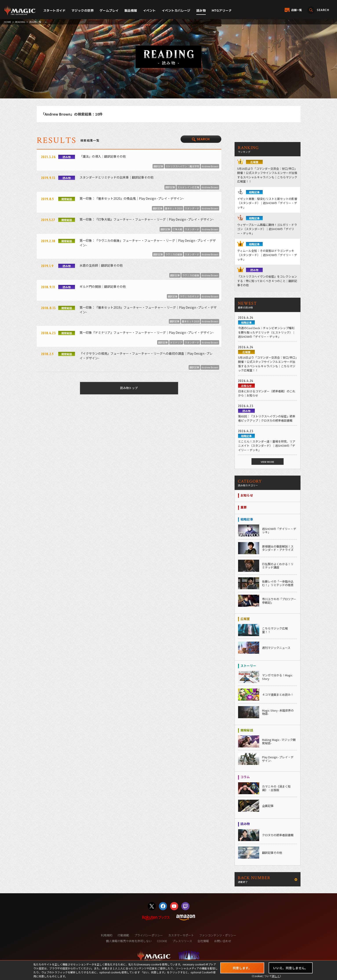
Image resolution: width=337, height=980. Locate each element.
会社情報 (203, 941)
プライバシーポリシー (149, 935)
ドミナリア (176, 342)
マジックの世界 (83, 10)
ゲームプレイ (109, 10)
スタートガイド (54, 10)
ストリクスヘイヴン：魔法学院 (182, 166)
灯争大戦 (177, 229)
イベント (149, 10)
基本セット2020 (174, 208)
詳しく (276, 976)
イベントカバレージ (176, 10)
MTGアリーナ (222, 10)
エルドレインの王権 (188, 187)
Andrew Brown (210, 166)
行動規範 (123, 935)
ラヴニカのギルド (189, 296)
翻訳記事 (158, 166)
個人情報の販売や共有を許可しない (129, 941)
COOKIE (162, 941)
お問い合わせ (223, 941)
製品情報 (131, 10)
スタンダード (192, 208)
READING (20, 22)
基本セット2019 (190, 321)
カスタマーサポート (181, 935)
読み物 (201, 10)
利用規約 (107, 935)
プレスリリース (182, 941)
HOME (7, 22)
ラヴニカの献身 (174, 254)
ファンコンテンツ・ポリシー (218, 935)
